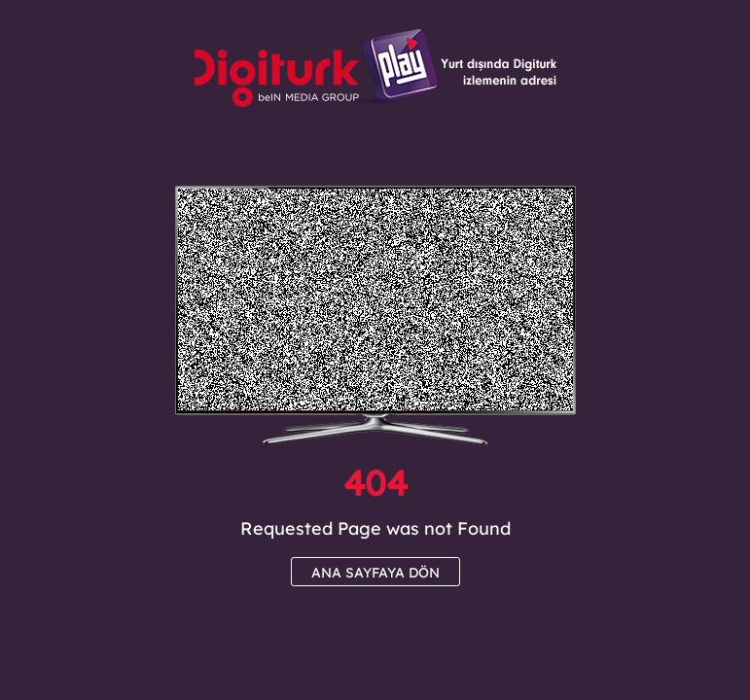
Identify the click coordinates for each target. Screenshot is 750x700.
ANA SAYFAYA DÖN (375, 573)
